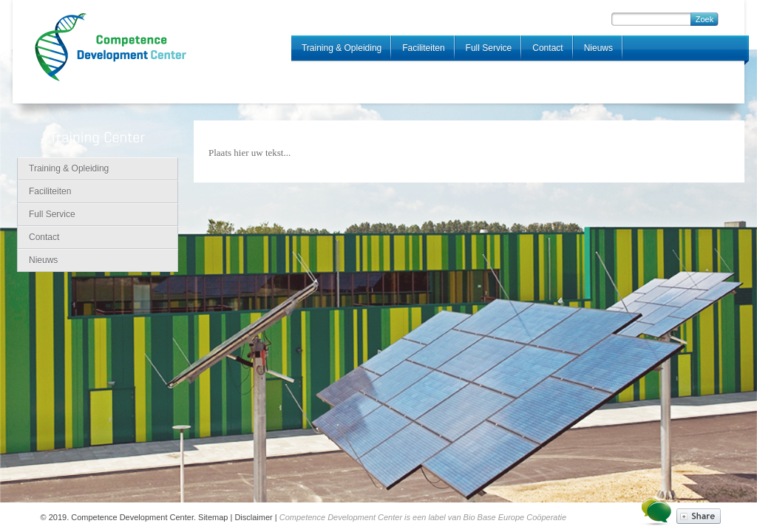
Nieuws (598, 48)
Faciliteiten (423, 48)
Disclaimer (253, 517)
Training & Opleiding (342, 48)
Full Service (489, 48)
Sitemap (213, 517)
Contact (547, 48)
